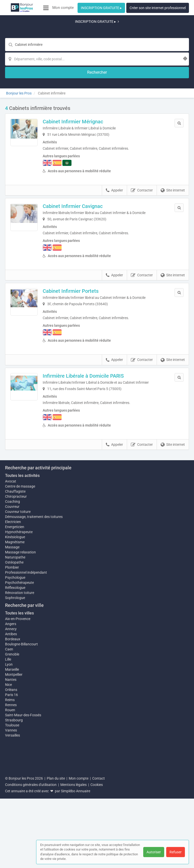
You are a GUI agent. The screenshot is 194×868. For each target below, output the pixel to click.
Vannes (11, 822)
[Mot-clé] (58, 32)
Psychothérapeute (19, 672)
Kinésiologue (15, 624)
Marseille (12, 759)
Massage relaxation (20, 642)
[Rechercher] (160, 32)
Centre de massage (20, 573)
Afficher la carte (97, 476)
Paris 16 (11, 787)
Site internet (173, 151)
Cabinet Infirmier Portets (81, 251)
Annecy (11, 719)
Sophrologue (15, 687)
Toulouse (12, 817)
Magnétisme (15, 632)
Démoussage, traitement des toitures (34, 604)
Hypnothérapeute (19, 619)
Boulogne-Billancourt (21, 734)
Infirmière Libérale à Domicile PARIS (94, 336)
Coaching (13, 589)
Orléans (11, 782)
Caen (9, 739)
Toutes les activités (22, 563)
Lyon (9, 754)
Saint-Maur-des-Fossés (23, 807)
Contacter (142, 151)
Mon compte (63, 8)
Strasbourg (14, 812)
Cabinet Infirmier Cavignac (83, 167)
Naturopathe (15, 647)
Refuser (176, 852)
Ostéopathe (14, 652)
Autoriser (154, 852)
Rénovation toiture (20, 682)
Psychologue (15, 667)
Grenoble (12, 744)
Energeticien (15, 614)
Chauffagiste (15, 578)
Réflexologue (15, 677)
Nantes (11, 772)
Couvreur (12, 594)
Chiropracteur (16, 584)
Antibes (11, 724)
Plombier (12, 657)
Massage (12, 637)
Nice (8, 777)
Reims (10, 792)
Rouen (10, 802)
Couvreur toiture (18, 599)
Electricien (13, 609)
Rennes (11, 797)
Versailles (13, 827)
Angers (11, 713)
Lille (8, 749)
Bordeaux (13, 729)
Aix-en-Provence (18, 708)
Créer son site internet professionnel (158, 8)
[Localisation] (122, 32)
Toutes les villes (19, 703)
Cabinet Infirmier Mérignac (83, 82)
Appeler (114, 151)
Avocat (11, 568)
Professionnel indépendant (26, 662)
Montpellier (14, 764)
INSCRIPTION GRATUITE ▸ (101, 8)
